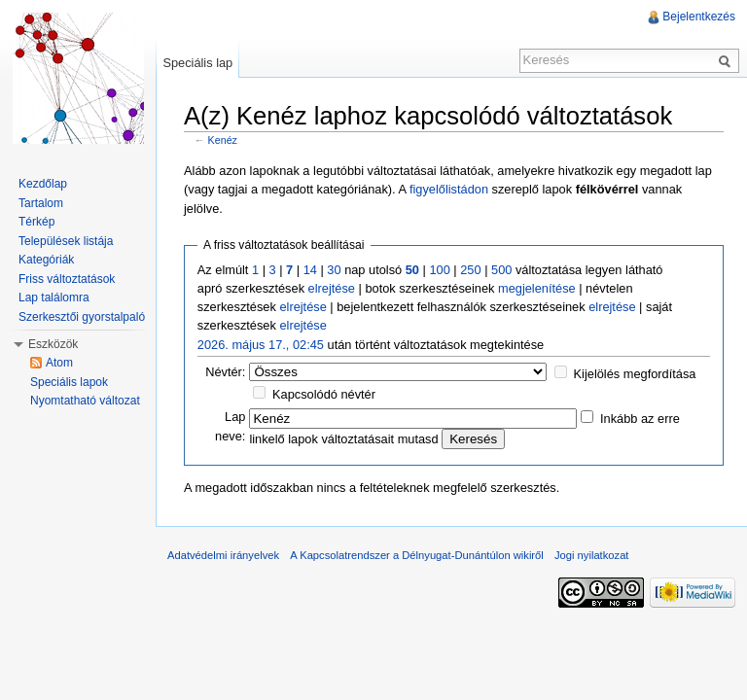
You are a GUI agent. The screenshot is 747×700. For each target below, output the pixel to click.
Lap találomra (54, 297)
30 (334, 270)
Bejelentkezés (699, 17)
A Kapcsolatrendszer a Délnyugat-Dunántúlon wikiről (417, 555)
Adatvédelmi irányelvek (223, 555)
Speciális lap (197, 63)
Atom (59, 363)
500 (501, 270)
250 (470, 270)
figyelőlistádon (449, 189)
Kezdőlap (43, 184)
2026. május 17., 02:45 (261, 345)
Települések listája (66, 241)
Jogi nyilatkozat (592, 555)
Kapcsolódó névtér (324, 394)
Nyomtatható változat (85, 401)
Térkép (36, 222)
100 (439, 270)
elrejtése (332, 288)
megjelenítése (537, 288)
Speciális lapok (69, 382)
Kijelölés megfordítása (635, 374)
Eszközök (53, 344)
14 (310, 270)
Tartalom (41, 203)
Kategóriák (46, 260)
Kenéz (223, 140)
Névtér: (225, 372)
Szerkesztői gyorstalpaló (82, 317)
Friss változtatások (67, 279)
